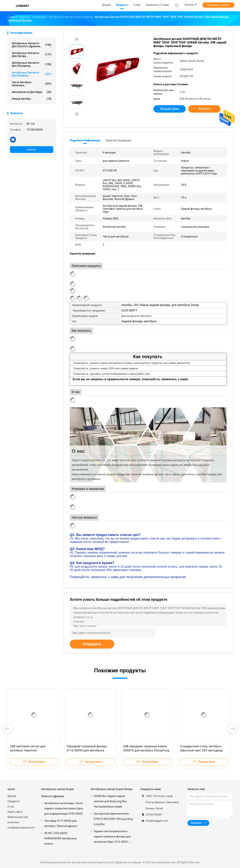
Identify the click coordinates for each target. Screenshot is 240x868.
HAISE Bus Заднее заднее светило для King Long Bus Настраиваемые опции (110, 801)
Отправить (92, 644)
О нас (11, 807)
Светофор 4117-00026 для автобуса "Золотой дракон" (61, 823)
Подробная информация (85, 140)
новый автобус (32, 99)
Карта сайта (15, 812)
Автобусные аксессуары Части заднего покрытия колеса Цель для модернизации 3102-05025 (64, 808)
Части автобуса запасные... (32, 84)
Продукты (14, 801)
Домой (12, 796)
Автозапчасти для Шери (32, 92)
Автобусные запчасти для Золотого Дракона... (32, 45)
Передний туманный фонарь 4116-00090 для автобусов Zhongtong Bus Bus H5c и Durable (90, 750)
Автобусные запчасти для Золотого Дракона (57, 793)
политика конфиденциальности (21, 825)
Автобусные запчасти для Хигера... (32, 55)
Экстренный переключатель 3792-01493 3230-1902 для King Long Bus (113, 819)
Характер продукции (118, 140)
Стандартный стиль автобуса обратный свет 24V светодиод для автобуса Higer (201, 750)
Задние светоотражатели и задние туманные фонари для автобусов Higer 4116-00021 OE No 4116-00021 (113, 837)
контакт (31, 150)
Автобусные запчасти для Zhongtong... (32, 64)
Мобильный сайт (18, 817)
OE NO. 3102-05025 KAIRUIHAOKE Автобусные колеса (61, 838)
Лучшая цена (170, 109)
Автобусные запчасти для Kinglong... (32, 74)
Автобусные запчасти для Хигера (112, 789)
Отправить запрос (218, 5)
